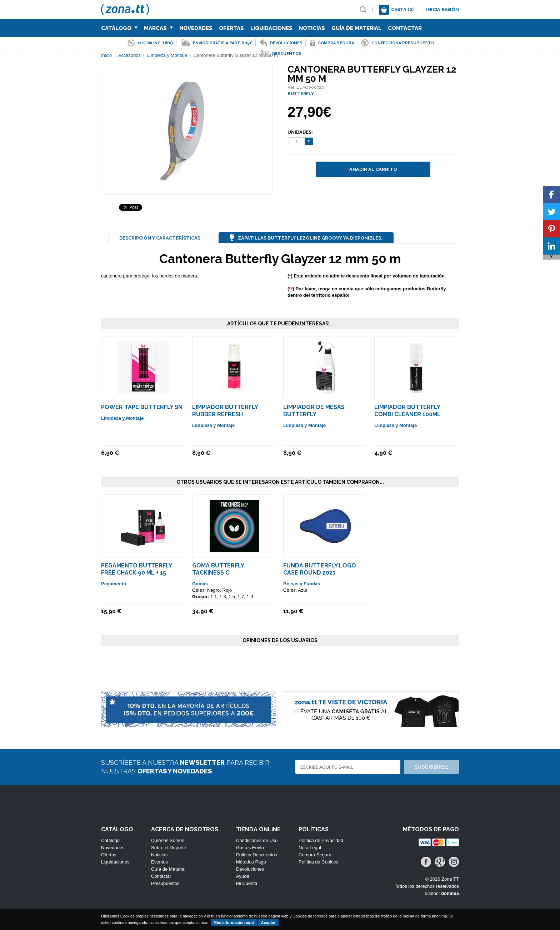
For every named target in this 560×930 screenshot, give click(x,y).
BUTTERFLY (301, 94)
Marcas (158, 28)
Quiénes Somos (168, 840)
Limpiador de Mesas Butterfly (314, 411)
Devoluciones (250, 869)
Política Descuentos (257, 855)
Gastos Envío (250, 848)
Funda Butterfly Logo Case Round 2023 (320, 569)
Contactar (405, 28)
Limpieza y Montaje (122, 418)
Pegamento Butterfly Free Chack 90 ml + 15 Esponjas (136, 573)
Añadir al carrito (373, 169)
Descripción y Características (160, 238)
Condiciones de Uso (257, 840)
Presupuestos (165, 883)
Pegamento (114, 584)
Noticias (312, 28)
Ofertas (231, 28)
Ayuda (243, 876)
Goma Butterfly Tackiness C (218, 569)
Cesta (402, 9)
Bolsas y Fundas (302, 584)
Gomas (200, 584)
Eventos (159, 862)
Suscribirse (431, 767)
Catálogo (119, 28)
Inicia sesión (442, 9)
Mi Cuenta (247, 883)
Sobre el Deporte (169, 848)
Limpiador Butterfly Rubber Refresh (225, 411)
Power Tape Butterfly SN (142, 407)
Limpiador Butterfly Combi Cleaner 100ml (407, 411)
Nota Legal (310, 848)
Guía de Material (356, 28)
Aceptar (268, 922)
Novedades (196, 28)
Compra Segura (315, 855)
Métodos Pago (251, 862)
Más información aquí (234, 922)
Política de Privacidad (321, 840)
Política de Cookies (318, 862)
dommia (450, 893)
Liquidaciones (271, 28)
